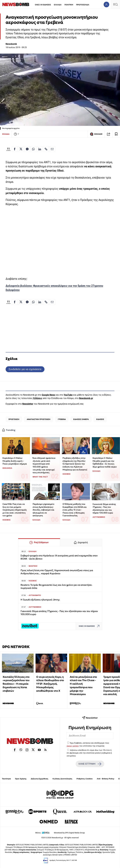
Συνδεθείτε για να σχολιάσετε (25, 369)
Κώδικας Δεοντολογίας (62, 779)
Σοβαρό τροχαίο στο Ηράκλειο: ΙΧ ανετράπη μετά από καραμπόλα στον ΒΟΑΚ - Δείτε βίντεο (59, 557)
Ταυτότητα (6, 779)
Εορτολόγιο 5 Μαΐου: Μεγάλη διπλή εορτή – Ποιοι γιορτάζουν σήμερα (15, 461)
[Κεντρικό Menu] (115, 4)
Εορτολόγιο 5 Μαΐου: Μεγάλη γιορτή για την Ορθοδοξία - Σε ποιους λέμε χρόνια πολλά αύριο (105, 462)
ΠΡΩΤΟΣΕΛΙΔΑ (83, 5)
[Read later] (116, 134)
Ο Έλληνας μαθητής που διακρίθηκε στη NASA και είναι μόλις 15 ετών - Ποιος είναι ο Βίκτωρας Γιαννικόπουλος (75, 510)
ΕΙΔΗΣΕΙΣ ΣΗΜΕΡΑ (81, 419)
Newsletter (28, 404)
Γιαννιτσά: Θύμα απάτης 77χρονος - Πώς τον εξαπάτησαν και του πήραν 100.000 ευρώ (104, 508)
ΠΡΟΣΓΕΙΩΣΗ (14, 419)
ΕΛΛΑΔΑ (58, 5)
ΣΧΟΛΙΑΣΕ (96, 134)
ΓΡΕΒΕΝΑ (62, 419)
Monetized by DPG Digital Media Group (69, 833)
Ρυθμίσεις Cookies (84, 779)
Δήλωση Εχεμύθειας (40, 779)
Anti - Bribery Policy (105, 779)
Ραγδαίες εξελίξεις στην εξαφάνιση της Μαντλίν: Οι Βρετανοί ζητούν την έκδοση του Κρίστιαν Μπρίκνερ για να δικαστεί (75, 464)
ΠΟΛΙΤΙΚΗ (69, 5)
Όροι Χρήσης (21, 779)
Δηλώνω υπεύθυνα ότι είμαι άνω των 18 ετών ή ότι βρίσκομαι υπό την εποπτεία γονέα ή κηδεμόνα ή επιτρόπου (89, 753)
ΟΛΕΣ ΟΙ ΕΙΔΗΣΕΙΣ (43, 5)
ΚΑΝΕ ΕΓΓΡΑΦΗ (90, 764)
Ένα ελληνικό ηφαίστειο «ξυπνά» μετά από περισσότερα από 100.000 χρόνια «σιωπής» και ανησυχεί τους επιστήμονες (44, 465)
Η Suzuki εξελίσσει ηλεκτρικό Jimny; (40, 600)
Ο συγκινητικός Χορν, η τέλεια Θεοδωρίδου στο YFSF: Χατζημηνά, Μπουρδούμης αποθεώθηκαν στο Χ (50, 684)
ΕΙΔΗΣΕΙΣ (100, 419)
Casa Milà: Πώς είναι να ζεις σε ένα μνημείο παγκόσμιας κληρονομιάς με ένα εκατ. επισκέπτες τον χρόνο (15, 510)
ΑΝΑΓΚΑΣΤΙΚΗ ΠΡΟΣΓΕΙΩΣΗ (38, 419)
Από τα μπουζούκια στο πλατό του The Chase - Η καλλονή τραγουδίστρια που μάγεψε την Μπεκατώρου (83, 686)
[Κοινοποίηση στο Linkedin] (40, 149)
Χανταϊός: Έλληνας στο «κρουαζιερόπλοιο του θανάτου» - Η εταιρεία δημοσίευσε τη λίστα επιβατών (16, 684)
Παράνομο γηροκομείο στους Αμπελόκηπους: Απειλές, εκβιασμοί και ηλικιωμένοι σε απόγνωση (43, 510)
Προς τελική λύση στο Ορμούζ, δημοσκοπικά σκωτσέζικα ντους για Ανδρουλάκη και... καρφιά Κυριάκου (57, 572)
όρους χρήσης (73, 746)
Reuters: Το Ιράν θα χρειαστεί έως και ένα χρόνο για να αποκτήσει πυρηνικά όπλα (56, 586)
